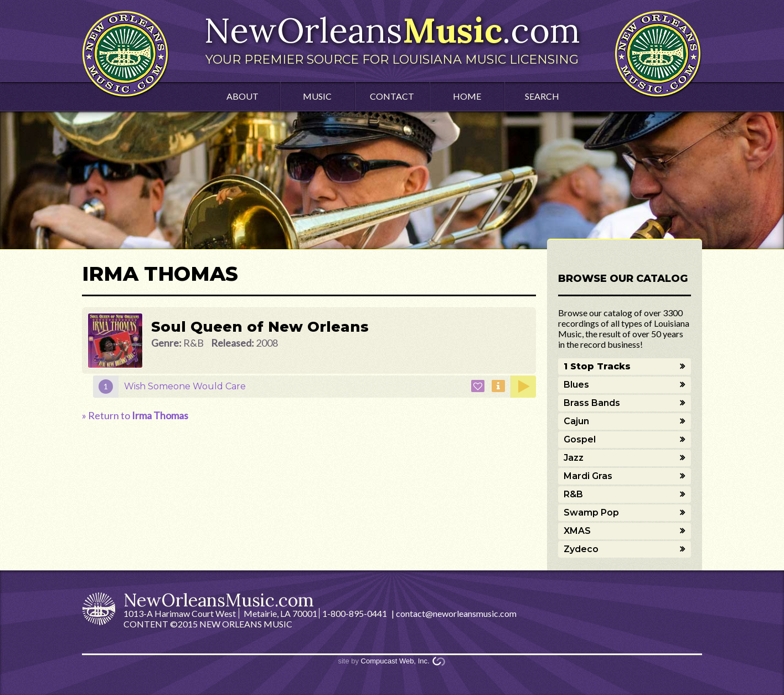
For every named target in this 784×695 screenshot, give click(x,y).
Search (542, 96)
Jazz (574, 458)
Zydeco (581, 549)
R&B (573, 494)
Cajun (576, 421)
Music (317, 96)
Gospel (580, 439)
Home (467, 96)
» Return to (135, 415)
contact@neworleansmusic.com (456, 613)
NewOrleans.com (392, 38)
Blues (576, 385)
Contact (392, 96)
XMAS (577, 531)
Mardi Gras (588, 476)
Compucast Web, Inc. (395, 661)
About (243, 96)
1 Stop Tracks (597, 366)
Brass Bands (592, 403)
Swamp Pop (591, 513)
